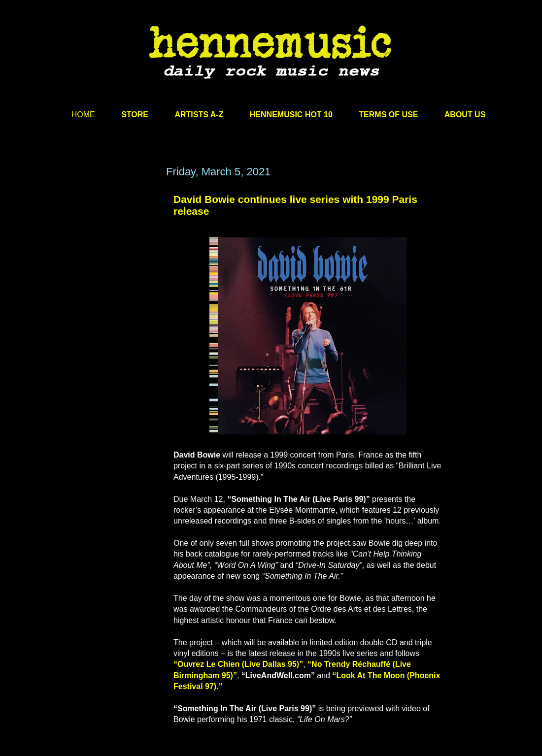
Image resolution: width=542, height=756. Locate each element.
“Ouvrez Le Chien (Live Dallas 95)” (238, 664)
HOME (83, 115)
